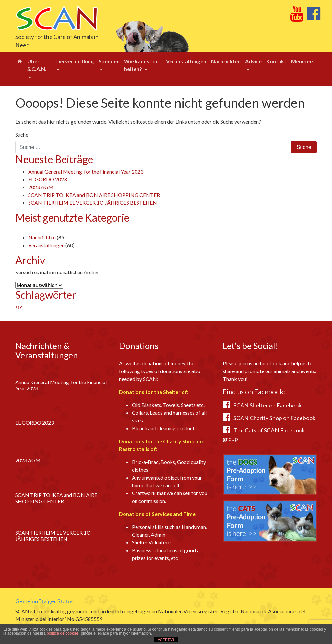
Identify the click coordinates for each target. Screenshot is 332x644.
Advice (253, 61)
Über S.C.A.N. (37, 65)
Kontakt (276, 61)
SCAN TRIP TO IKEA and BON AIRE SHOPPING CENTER (94, 195)
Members (303, 61)
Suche (22, 134)
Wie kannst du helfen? (141, 65)
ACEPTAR (166, 640)
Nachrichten (226, 61)
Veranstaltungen (186, 61)
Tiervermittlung (74, 61)
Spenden (109, 61)
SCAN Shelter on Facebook (267, 405)
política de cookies (63, 633)
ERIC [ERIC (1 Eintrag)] (19, 307)
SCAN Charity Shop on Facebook (274, 418)
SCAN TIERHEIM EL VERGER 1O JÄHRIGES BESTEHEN (93, 203)
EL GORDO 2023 (47, 179)
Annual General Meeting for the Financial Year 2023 (86, 171)
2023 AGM (41, 187)
